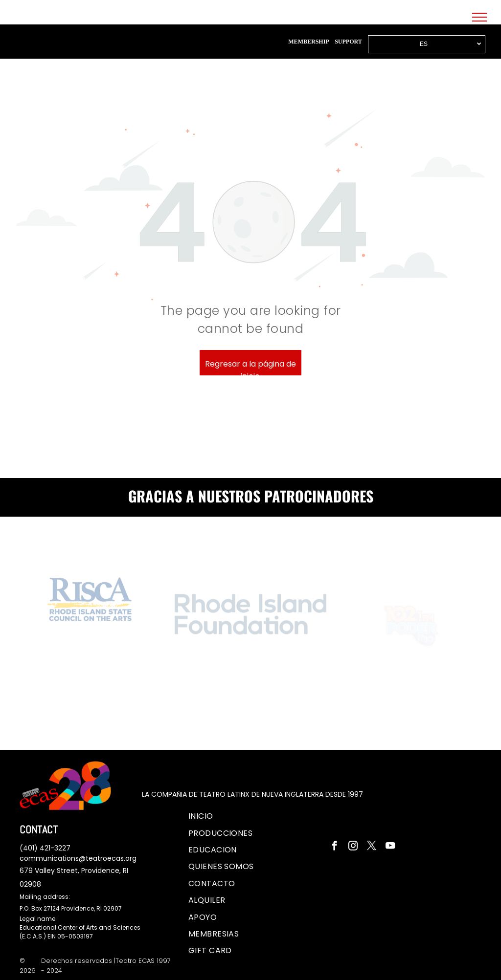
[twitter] (372, 847)
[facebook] (334, 847)
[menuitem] (201, 816)
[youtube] (390, 847)
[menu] (479, 17)
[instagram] (353, 847)
